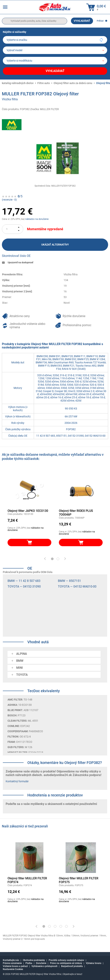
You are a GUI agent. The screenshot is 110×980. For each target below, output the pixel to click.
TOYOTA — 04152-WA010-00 (77, 587)
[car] (55, 61)
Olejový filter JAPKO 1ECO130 (28, 511)
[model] (55, 50)
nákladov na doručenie (37, 219)
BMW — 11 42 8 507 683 (24, 581)
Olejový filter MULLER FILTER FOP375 (79, 880)
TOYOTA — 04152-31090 (24, 587)
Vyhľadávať (82, 21)
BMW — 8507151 (69, 581)
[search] (35, 21)
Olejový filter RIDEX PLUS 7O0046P (76, 513)
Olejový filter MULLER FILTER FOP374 (27, 880)
